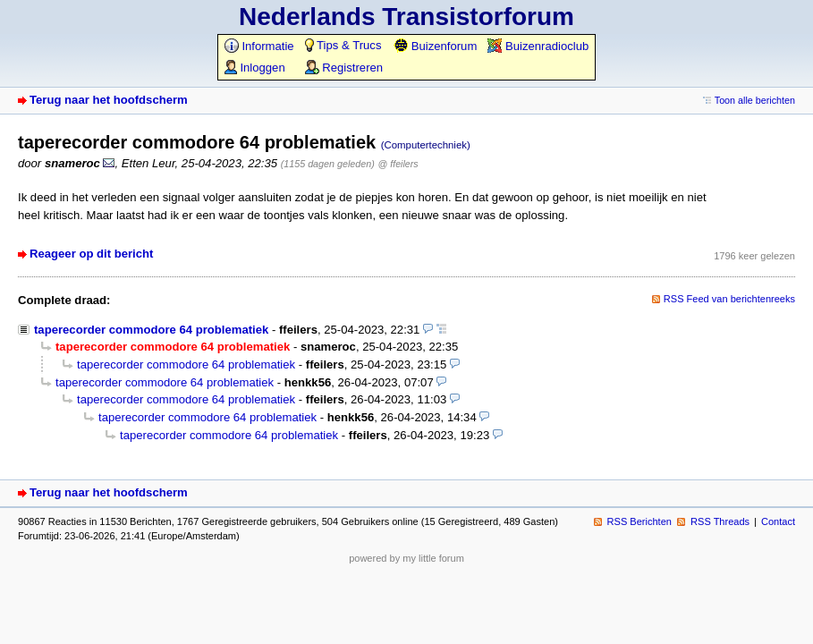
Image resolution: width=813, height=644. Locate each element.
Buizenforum (435, 46)
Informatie (259, 46)
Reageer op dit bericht (91, 254)
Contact (778, 521)
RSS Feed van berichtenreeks (729, 299)
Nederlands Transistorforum (406, 17)
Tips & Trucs (343, 45)
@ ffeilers (398, 164)
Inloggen (255, 68)
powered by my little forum (406, 558)
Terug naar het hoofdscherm (109, 100)
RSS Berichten (639, 521)
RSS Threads (720, 521)
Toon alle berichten (755, 100)
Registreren (344, 68)
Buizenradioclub (538, 46)
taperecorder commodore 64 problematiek (151, 330)
